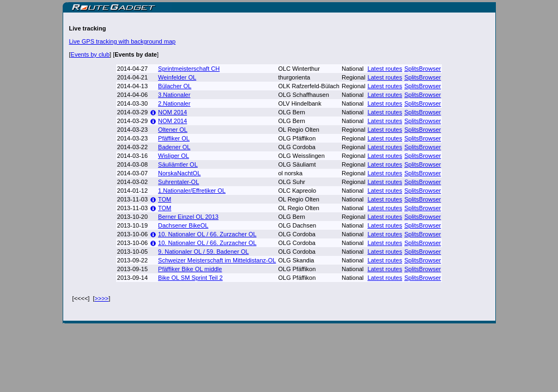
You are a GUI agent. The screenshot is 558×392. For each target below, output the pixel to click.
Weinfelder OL (177, 77)
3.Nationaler (174, 95)
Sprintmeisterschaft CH (189, 69)
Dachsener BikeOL (183, 225)
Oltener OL (173, 130)
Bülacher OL (175, 86)
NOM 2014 (172, 112)
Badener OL (174, 147)
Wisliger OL (174, 156)
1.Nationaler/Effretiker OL (192, 191)
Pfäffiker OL (174, 138)
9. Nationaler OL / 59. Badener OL (204, 252)
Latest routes (385, 69)
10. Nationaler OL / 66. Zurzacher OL (207, 234)
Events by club (90, 54)
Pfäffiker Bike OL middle (190, 269)
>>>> (102, 298)
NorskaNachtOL (179, 173)
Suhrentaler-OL (178, 182)
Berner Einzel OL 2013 (188, 217)
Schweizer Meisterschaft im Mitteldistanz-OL (217, 260)
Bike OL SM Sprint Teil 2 (190, 278)
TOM (165, 199)
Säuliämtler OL (178, 164)
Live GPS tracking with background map (123, 41)
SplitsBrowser (423, 69)
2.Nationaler (174, 103)
